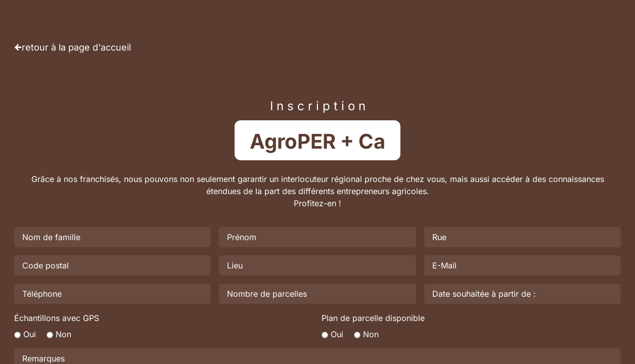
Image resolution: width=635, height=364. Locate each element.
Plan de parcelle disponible (373, 318)
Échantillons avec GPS (57, 318)
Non (63, 334)
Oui (30, 334)
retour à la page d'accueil (76, 47)
